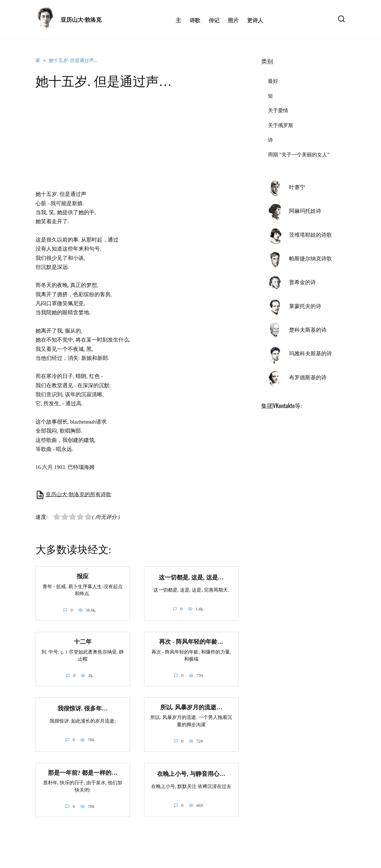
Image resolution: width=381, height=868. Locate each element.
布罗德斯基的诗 (308, 377)
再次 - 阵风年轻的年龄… (191, 642)
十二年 (83, 642)
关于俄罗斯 (281, 125)
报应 (83, 576)
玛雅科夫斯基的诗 (310, 354)
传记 (214, 20)
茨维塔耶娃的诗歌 (310, 235)
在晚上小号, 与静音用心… (191, 774)
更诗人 (255, 20)
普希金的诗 (302, 282)
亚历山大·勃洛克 (81, 20)
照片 (233, 20)
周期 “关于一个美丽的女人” (299, 155)
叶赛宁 (297, 187)
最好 (273, 81)
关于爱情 (278, 110)
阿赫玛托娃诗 (305, 211)
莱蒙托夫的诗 (305, 306)
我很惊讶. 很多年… (83, 708)
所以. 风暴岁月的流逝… (191, 707)
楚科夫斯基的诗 (308, 330)
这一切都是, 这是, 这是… (191, 577)
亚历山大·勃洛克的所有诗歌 (79, 494)
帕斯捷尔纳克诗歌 (310, 259)
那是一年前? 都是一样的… (83, 773)
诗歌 (195, 20)
